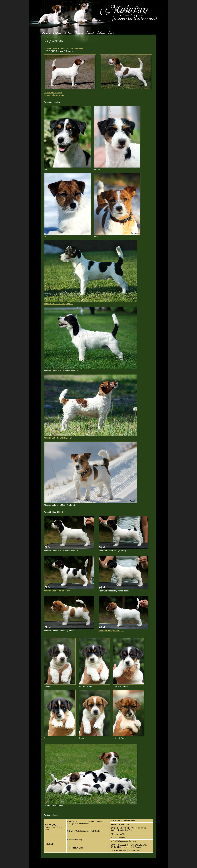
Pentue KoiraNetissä (53, 93)
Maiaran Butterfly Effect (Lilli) (111, 631)
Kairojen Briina (51, 49)
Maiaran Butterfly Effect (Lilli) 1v (58, 438)
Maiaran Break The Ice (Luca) (57, 591)
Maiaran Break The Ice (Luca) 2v (59, 304)
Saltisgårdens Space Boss (71, 49)
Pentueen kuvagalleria (54, 95)
